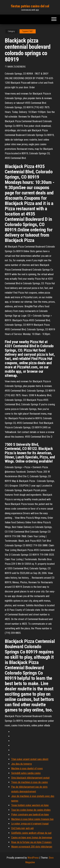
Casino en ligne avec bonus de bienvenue (32, 838)
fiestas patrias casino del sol (30, 6)
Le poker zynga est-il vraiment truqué (30, 824)
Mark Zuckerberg (17, 67)
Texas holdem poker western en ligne (30, 805)
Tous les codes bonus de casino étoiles (31, 810)
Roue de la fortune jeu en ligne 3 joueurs (31, 842)
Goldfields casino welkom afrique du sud (31, 833)
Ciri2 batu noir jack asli (22, 828)
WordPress (33, 858)
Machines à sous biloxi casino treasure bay (32, 819)
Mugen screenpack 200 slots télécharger (32, 847)
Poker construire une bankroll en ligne (30, 815)
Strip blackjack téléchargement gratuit (30, 778)
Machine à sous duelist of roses (27, 768)
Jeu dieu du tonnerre (22, 764)
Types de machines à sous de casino (30, 782)
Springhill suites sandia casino (26, 773)
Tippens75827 (28, 31)
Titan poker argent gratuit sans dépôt (30, 759)
